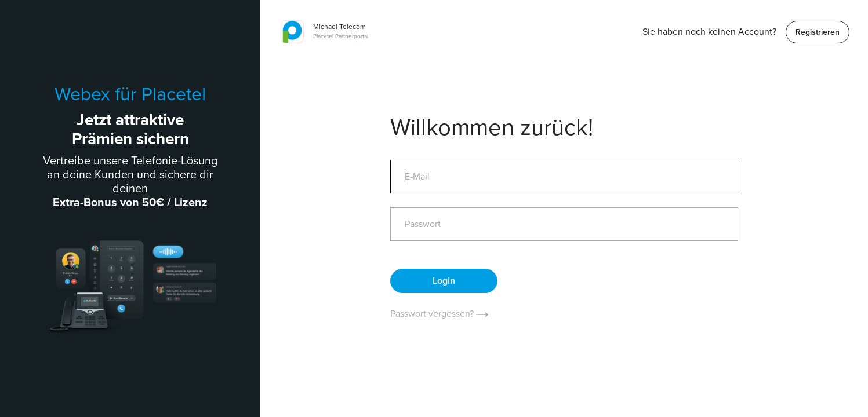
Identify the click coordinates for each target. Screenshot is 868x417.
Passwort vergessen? (439, 314)
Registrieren (818, 32)
